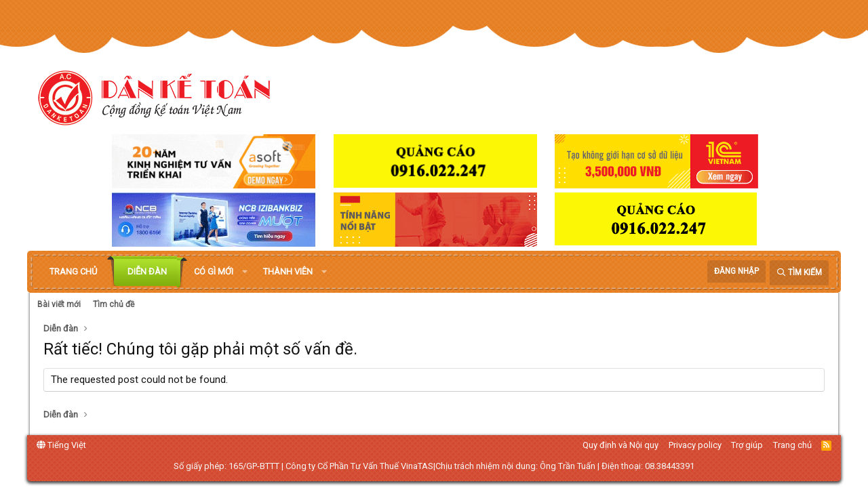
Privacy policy (695, 445)
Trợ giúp (747, 445)
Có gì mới (214, 271)
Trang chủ (73, 271)
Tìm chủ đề (114, 304)
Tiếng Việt (61, 445)
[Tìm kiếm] (799, 273)
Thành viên (288, 271)
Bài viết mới (59, 304)
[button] (245, 272)
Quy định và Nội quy (620, 445)
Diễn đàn (147, 271)
